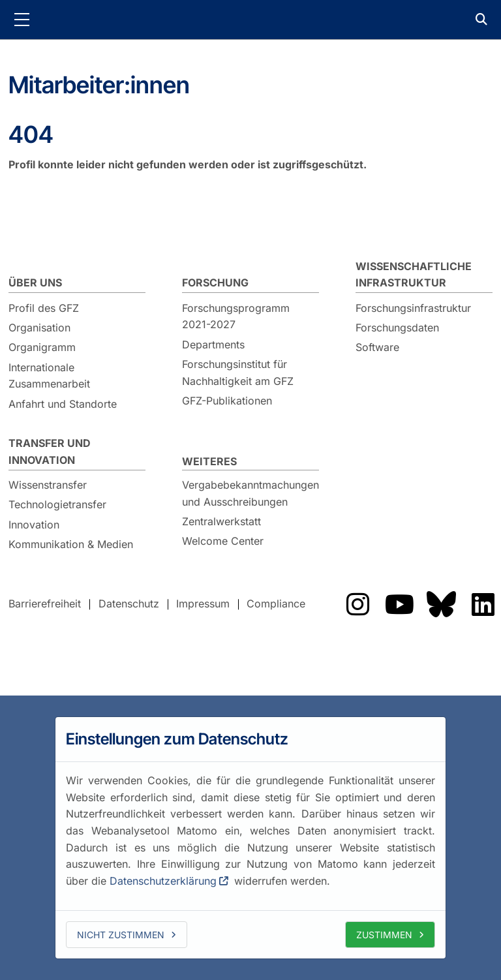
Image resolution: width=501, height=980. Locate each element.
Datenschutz (129, 604)
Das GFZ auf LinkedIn (483, 604)
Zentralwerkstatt (221, 521)
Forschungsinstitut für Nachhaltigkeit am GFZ (238, 373)
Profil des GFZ (44, 308)
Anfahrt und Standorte (63, 404)
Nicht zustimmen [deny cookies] (121, 935)
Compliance (276, 604)
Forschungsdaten (397, 328)
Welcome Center (223, 541)
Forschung (215, 283)
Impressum (203, 604)
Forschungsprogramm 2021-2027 (236, 316)
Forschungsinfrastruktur (413, 308)
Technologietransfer (57, 504)
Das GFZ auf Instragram (357, 604)
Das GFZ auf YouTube (399, 604)
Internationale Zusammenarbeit (49, 376)
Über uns (35, 283)
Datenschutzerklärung (163, 881)
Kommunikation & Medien (71, 544)
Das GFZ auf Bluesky (441, 604)
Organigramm (42, 347)
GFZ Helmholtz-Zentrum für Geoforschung (250, 20)
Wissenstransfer (48, 485)
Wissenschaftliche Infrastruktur (414, 275)
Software (377, 347)
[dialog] (250, 838)
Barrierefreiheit (45, 604)
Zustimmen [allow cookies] (384, 935)
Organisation (39, 328)
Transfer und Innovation (50, 452)
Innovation (34, 525)
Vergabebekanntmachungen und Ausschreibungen (250, 493)
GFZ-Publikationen (227, 401)
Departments (213, 345)
